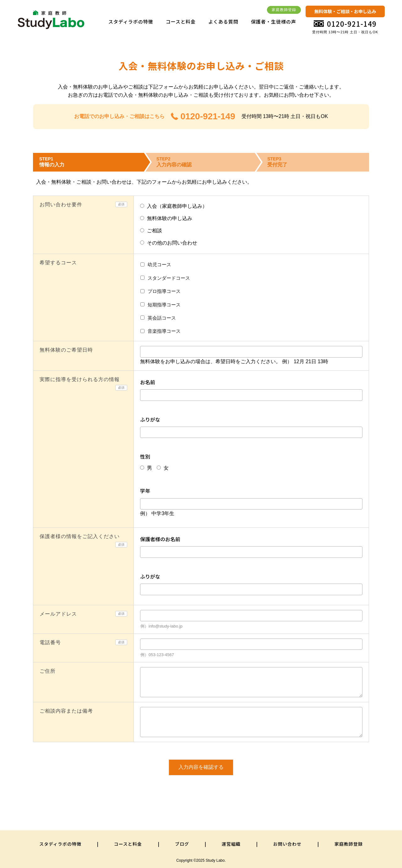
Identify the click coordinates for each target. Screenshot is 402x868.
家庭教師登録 (284, 10)
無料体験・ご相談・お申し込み (345, 11)
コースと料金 (181, 22)
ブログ (182, 844)
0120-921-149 (203, 116)
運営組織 (231, 844)
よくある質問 (223, 22)
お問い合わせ (287, 844)
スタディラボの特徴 (131, 22)
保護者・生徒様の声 (274, 22)
